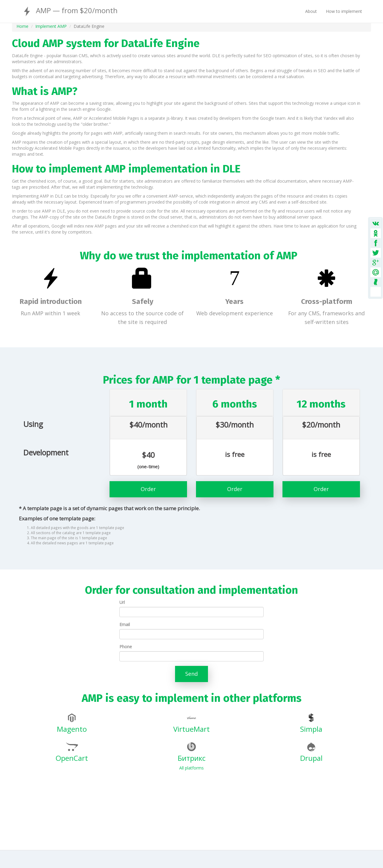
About (311, 11)
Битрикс (192, 753)
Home (22, 26)
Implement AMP (51, 26)
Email (125, 624)
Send (191, 674)
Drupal (311, 753)
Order (148, 489)
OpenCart (72, 753)
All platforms (191, 768)
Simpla (311, 724)
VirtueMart (191, 724)
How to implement (344, 11)
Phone (126, 647)
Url (122, 602)
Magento (72, 724)
